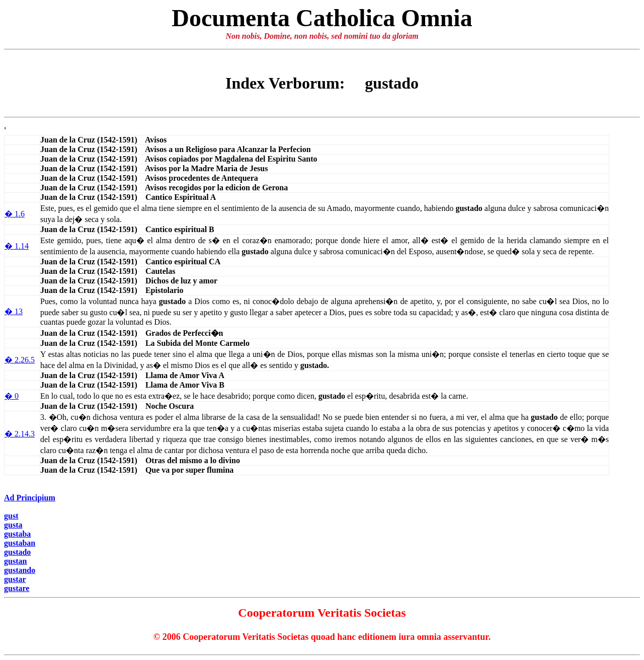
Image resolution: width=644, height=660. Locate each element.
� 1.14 (17, 246)
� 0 (12, 396)
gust (11, 516)
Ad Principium (30, 498)
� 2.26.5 (20, 360)
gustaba (17, 534)
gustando (20, 570)
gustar (15, 579)
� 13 (14, 311)
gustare (17, 588)
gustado (17, 552)
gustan (15, 561)
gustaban (20, 543)
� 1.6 (15, 214)
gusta (13, 525)
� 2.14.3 (20, 434)
